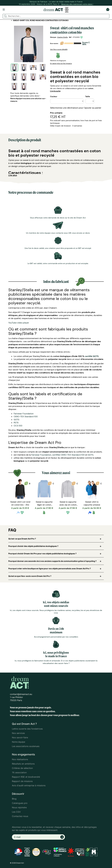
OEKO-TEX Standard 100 (26, 417)
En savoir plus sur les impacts (61, 63)
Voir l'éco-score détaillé (59, 49)
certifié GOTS (92, 356)
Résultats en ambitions (23, 764)
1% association (19, 772)
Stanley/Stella (62, 37)
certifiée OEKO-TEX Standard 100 (68, 455)
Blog (14, 799)
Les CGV (16, 812)
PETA (16, 423)
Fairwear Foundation (24, 414)
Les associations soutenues (26, 746)
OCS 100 (18, 426)
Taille (88, 96)
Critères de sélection (22, 768)
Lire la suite (55, 91)
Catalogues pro (20, 803)
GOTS (16, 420)
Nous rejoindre (19, 807)
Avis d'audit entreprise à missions (29, 785)
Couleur (54, 96)
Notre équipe (18, 742)
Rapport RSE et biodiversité (26, 777)
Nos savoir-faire (20, 737)
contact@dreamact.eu (21, 694)
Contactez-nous (20, 816)
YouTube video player (19, 323)
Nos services (18, 733)
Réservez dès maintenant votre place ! (77, 4)
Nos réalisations (20, 759)
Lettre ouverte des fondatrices (27, 729)
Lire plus (13, 175)
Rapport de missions (22, 781)
